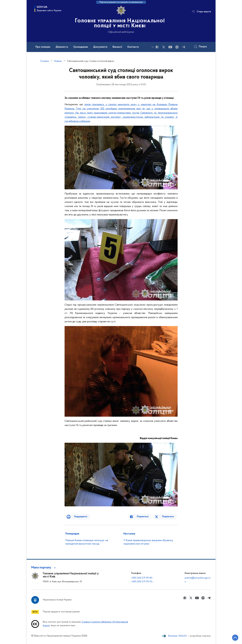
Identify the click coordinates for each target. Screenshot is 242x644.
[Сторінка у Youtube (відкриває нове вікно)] (170, 47)
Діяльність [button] (62, 47)
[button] (44, 568)
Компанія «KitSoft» (178, 636)
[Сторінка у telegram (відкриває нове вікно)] (184, 47)
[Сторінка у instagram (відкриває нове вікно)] (177, 47)
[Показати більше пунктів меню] (153, 47)
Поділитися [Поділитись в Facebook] (146, 517)
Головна (45, 61)
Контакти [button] (133, 47)
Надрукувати (77, 517)
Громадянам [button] (81, 47)
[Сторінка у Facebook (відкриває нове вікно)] (157, 47)
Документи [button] (100, 47)
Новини (58, 61)
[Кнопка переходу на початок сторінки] (230, 637)
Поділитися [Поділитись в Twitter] (169, 517)
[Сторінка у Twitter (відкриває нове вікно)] (164, 47)
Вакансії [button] (117, 47)
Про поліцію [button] (43, 47)
